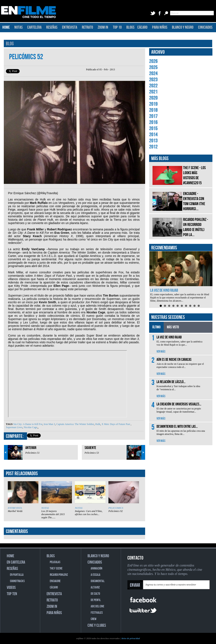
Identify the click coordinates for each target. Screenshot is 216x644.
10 (199, 306)
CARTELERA (34, 27)
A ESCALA (96, 575)
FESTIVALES (97, 613)
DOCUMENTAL (98, 581)
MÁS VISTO (173, 327)
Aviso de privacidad (131, 638)
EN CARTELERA (16, 562)
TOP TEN (12, 594)
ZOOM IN (103, 27)
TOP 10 (117, 27)
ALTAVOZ (95, 587)
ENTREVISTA (70, 27)
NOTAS (18, 27)
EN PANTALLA (17, 575)
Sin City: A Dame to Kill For (28, 424)
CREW (94, 619)
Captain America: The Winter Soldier (75, 424)
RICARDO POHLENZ (59, 575)
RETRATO (87, 27)
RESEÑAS (52, 27)
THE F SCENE (56, 569)
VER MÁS (161, 352)
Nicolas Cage (30, 427)
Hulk (98, 424)
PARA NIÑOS (160, 27)
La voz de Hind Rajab (164, 290)
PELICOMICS (116, 508)
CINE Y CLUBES (97, 625)
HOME (6, 27)
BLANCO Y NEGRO (183, 27)
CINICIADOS (205, 27)
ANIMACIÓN (97, 569)
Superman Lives (14, 427)
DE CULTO (95, 594)
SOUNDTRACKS (17, 581)
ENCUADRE (55, 581)
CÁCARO (142, 27)
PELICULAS (55, 562)
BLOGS (130, 27)
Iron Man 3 (49, 424)
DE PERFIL (96, 600)
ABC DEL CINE (97, 606)
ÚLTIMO (156, 327)
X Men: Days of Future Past (116, 424)
